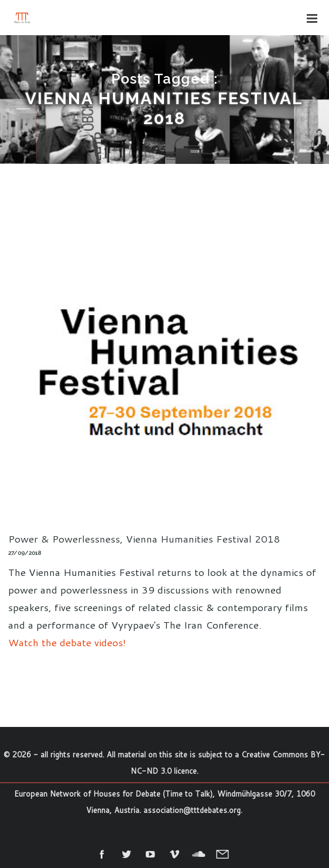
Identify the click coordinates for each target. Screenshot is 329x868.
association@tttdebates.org (192, 810)
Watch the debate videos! (67, 642)
